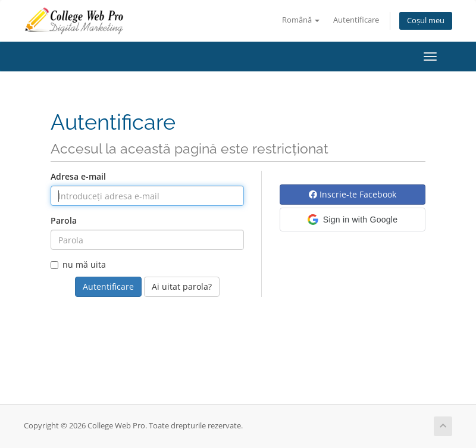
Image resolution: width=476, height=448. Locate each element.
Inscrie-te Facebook (353, 194)
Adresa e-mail (78, 176)
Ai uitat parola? (182, 286)
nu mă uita (78, 264)
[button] (353, 220)
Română (301, 20)
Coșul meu (426, 21)
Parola (64, 220)
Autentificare (356, 20)
